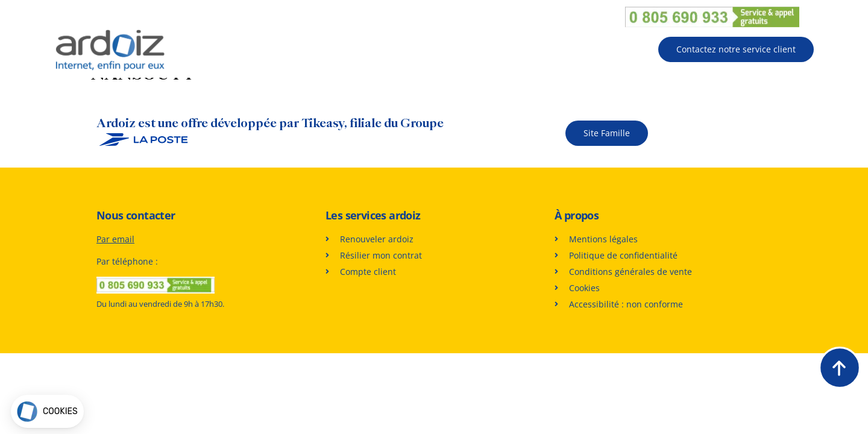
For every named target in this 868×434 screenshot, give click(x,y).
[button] (47, 411)
